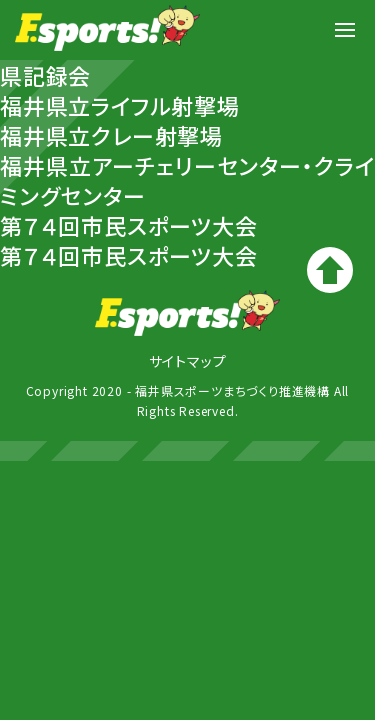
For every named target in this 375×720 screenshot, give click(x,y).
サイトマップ (188, 361)
